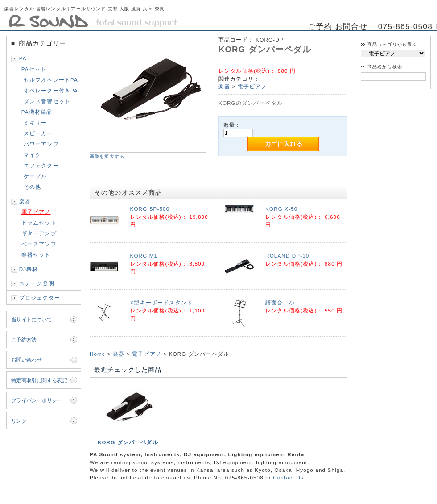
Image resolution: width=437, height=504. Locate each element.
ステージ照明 (37, 283)
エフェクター (41, 165)
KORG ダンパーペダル (128, 442)
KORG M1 (144, 256)
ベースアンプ (39, 244)
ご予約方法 (24, 339)
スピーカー (38, 133)
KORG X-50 (281, 209)
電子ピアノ (36, 212)
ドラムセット (39, 223)
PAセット (34, 69)
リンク (19, 421)
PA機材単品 (37, 112)
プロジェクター (40, 298)
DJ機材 (29, 269)
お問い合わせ (27, 360)
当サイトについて (31, 319)
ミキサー (35, 123)
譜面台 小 (280, 302)
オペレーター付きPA (51, 90)
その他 (32, 187)
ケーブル (35, 176)
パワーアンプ (41, 144)
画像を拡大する (107, 156)
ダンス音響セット (47, 101)
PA (23, 58)
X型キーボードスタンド (162, 302)
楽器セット (36, 255)
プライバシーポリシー (37, 400)
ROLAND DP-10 (287, 256)
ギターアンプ (39, 233)
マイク (32, 155)
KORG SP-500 (150, 209)
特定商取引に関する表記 (39, 380)
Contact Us (288, 477)
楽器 (25, 201)
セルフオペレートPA (51, 80)
